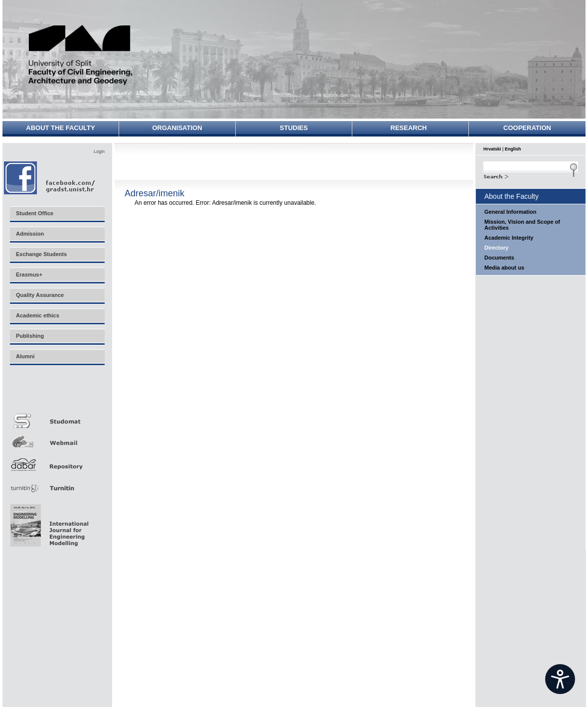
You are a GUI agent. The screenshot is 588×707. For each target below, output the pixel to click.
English (513, 149)
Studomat (57, 417)
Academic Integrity (509, 238)
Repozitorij (57, 462)
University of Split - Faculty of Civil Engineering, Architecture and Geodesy (81, 56)
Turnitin (57, 484)
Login (99, 151)
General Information (511, 212)
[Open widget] (560, 679)
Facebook (50, 178)
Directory (496, 248)
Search (531, 175)
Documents (499, 258)
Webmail (57, 439)
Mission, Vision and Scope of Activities (522, 225)
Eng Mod (48, 523)
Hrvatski (492, 149)
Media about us (504, 268)
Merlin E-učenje (57, 394)
